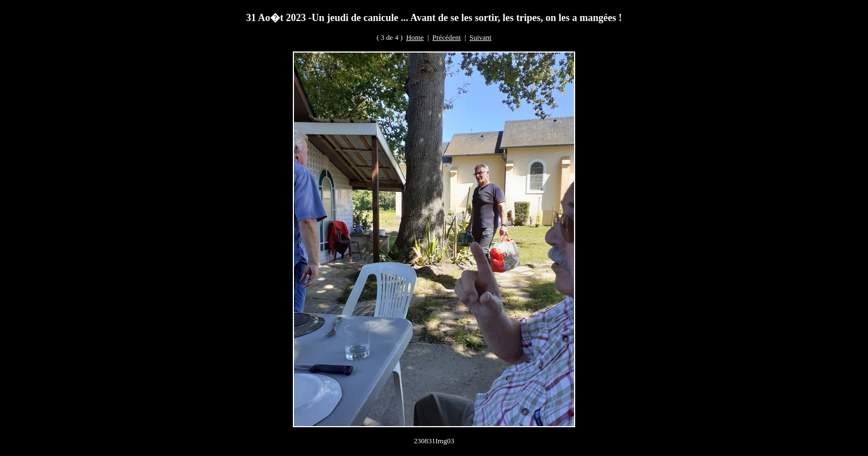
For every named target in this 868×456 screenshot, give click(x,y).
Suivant (480, 37)
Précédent (446, 37)
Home (415, 37)
